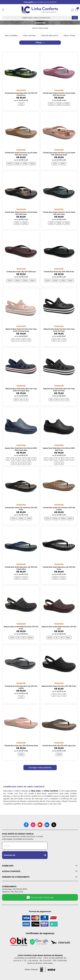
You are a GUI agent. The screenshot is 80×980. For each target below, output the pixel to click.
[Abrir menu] (5, 10)
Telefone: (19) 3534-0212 (13, 892)
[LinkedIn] (47, 825)
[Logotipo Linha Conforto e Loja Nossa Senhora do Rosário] (40, 10)
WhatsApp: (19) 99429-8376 (15, 889)
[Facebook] (26, 825)
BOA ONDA (44, 28)
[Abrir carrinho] (76, 10)
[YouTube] (40, 825)
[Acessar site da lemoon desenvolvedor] (35, 970)
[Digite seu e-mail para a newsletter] (25, 846)
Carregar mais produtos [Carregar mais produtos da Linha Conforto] (40, 768)
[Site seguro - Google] (39, 942)
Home (35, 28)
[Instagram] (33, 825)
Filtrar (40, 43)
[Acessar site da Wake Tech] (51, 970)
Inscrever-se (25, 855)
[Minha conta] (73, 10)
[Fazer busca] (75, 18)
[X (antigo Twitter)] (54, 825)
